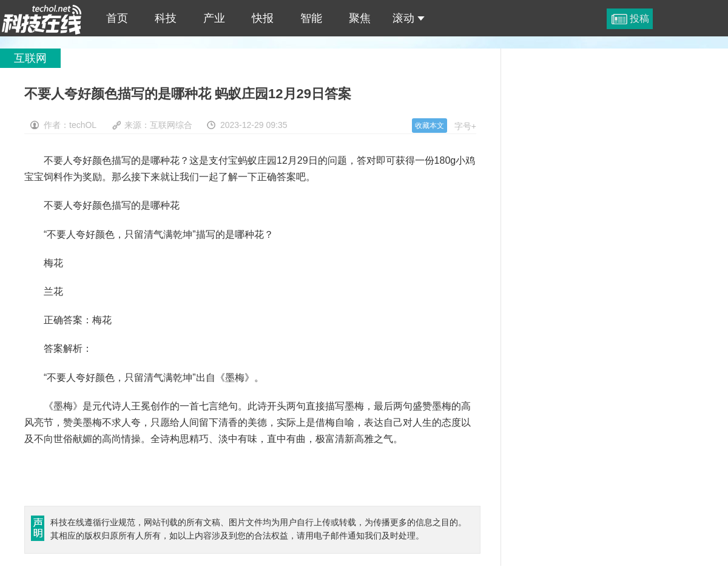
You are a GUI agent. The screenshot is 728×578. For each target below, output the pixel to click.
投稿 (639, 18)
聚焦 (360, 18)
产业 (214, 18)
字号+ (465, 126)
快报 (263, 18)
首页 (117, 18)
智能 (311, 18)
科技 (166, 18)
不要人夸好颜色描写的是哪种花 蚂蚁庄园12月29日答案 (42, 18)
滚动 (409, 18)
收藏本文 (430, 126)
